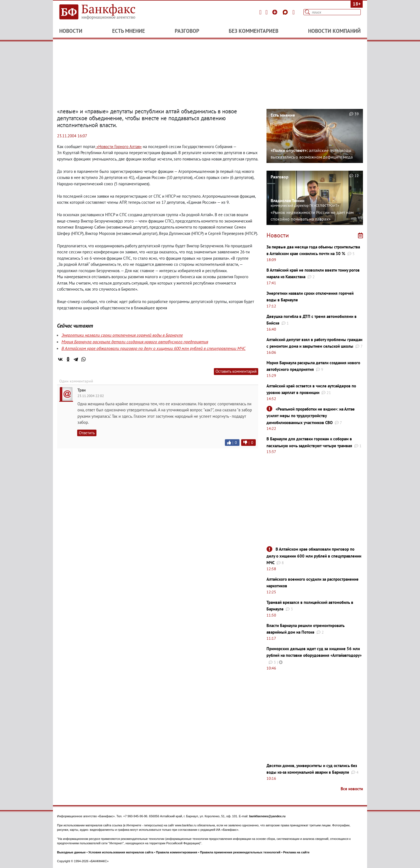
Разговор (187, 31)
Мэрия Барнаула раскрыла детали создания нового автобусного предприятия (135, 342)
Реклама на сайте (297, 852)
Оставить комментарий (236, 371)
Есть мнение (129, 31)
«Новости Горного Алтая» (119, 147)
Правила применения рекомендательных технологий (240, 852)
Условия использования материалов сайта (121, 852)
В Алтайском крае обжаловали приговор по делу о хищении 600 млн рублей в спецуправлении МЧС (154, 348)
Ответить (87, 433)
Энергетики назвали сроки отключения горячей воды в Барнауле (122, 335)
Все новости (352, 789)
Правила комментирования (177, 852)
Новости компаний (334, 31)
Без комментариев (254, 31)
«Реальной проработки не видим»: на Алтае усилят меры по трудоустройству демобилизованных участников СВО (311, 416)
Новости (71, 31)
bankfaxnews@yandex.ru (267, 816)
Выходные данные (71, 852)
